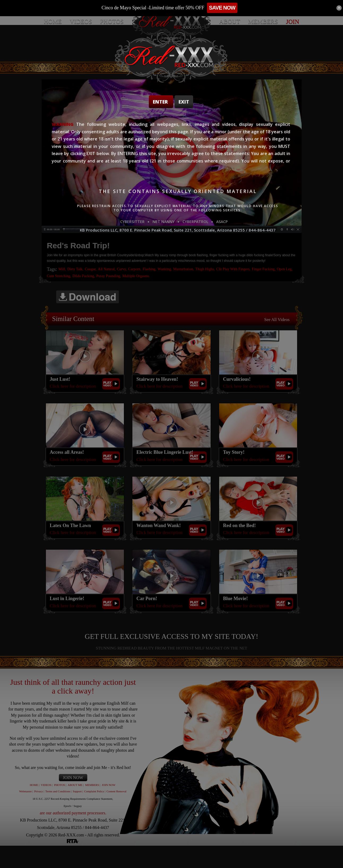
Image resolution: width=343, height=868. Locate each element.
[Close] (339, 8)
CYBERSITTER (132, 222)
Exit (184, 102)
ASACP (222, 222)
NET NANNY (164, 222)
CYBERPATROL (195, 222)
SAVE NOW (245, 8)
